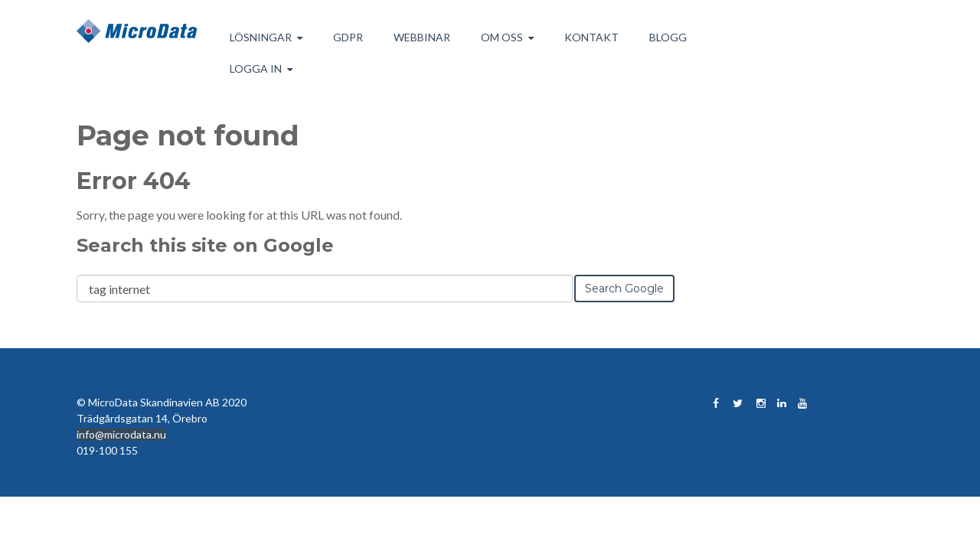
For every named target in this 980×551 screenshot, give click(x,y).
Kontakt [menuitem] (591, 37)
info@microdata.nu (121, 434)
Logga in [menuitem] (256, 68)
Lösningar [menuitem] (261, 37)
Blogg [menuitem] (668, 37)
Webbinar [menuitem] (422, 37)
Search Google (624, 289)
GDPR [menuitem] (348, 37)
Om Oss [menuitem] (502, 37)
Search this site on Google (205, 245)
